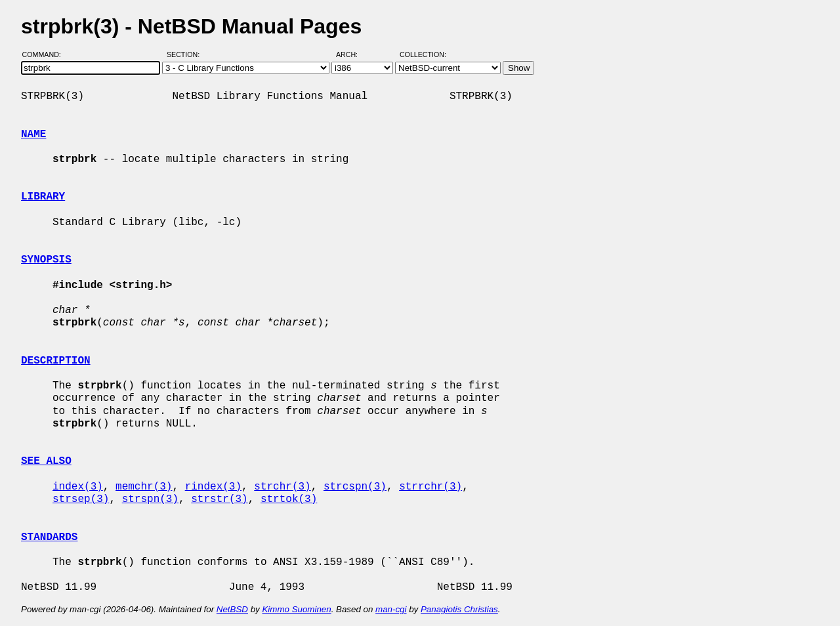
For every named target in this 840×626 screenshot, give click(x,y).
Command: (46, 54)
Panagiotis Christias (459, 609)
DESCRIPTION (56, 361)
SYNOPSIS (46, 260)
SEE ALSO (46, 461)
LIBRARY (43, 197)
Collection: (423, 54)
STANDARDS (49, 537)
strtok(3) (289, 499)
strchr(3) (282, 487)
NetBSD (232, 609)
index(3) (78, 487)
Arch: (353, 54)
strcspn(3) (355, 487)
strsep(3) (81, 499)
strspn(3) (150, 499)
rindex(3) (213, 487)
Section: (186, 54)
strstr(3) (219, 499)
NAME (33, 135)
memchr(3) (144, 487)
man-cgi (391, 609)
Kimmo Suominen (296, 609)
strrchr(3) (430, 487)
